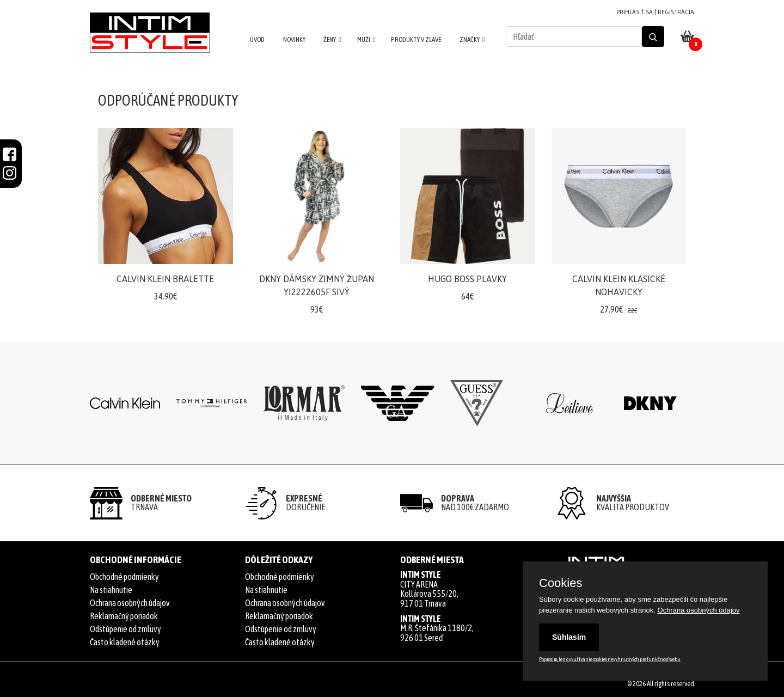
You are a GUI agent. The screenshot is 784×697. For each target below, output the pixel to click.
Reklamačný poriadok (124, 616)
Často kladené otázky (125, 642)
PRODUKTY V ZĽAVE (416, 39)
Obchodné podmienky (124, 577)
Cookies (561, 583)
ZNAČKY (470, 39)
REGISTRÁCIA (676, 12)
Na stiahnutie (111, 590)
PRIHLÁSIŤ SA (635, 12)
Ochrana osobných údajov (130, 603)
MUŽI (364, 39)
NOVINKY (294, 39)
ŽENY (330, 39)
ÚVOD (257, 39)
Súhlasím (569, 637)
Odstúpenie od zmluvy (125, 629)
